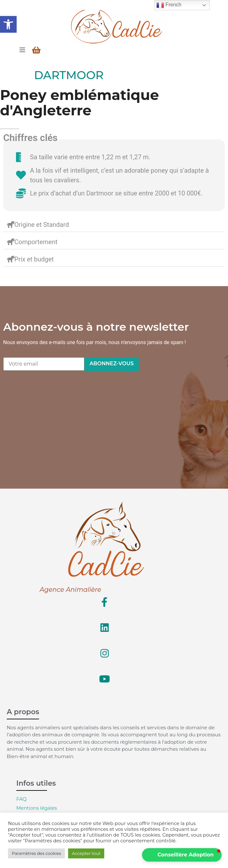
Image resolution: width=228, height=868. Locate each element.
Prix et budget (34, 259)
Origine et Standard (42, 225)
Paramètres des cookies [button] (36, 853)
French (169, 5)
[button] (8, 24)
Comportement (36, 242)
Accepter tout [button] (86, 853)
